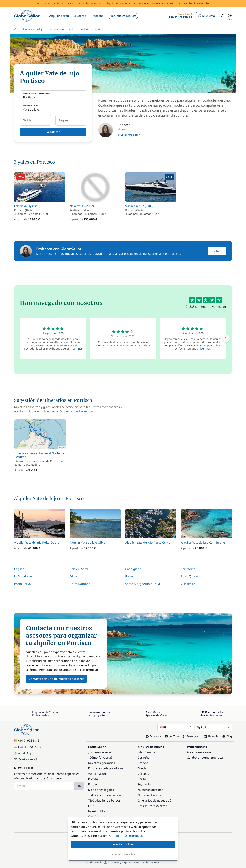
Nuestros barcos (149, 795)
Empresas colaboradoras (106, 768)
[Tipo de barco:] (53, 108)
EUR (213, 727)
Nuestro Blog (97, 811)
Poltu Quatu (189, 576)
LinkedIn (211, 736)
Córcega (143, 774)
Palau (129, 576)
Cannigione (133, 569)
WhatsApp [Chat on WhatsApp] (23, 753)
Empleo (93, 784)
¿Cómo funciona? (100, 758)
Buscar (53, 132)
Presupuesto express (152, 806)
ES (176, 727)
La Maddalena (24, 576)
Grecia (142, 768)
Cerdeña (143, 758)
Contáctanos (97, 817)
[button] (59, 16)
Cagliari (19, 569)
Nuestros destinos (150, 790)
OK (79, 786)
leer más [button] (77, 349)
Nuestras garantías (101, 763)
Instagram (192, 736)
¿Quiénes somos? (100, 752)
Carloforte (188, 569)
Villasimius (188, 584)
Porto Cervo (22, 584)
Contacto (217, 251)
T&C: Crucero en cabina (104, 795)
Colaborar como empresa (205, 758)
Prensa (93, 779)
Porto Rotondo (80, 584)
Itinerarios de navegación (155, 800)
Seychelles (145, 784)
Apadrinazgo (97, 774)
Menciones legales (101, 790)
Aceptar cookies (123, 844)
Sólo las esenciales (123, 854)
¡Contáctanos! (25, 759)
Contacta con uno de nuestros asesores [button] (56, 679)
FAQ (91, 806)
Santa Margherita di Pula (143, 584)
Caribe (142, 779)
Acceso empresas (199, 752)
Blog (227, 736)
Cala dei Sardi (79, 569)
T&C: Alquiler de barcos (104, 800)
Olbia (73, 576)
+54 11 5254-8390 (28, 747)
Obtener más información (127, 836)
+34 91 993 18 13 (130, 135)
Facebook (153, 736)
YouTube (172, 736)
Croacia (143, 763)
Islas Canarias (147, 752)
